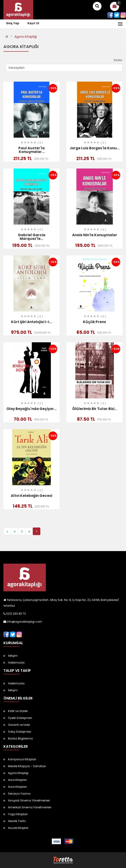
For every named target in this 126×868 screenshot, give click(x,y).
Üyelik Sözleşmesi (20, 718)
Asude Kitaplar (18, 828)
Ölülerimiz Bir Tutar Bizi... (95, 409)
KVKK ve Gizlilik (18, 711)
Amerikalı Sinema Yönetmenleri (30, 807)
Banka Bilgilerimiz (20, 738)
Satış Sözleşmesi (20, 732)
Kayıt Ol (33, 23)
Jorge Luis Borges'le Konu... (95, 148)
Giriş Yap (13, 23)
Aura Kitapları (17, 780)
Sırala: (118, 60)
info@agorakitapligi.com (24, 622)
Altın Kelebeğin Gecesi (31, 496)
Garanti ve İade (19, 725)
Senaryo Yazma (19, 794)
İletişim (13, 656)
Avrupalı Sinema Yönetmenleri (29, 800)
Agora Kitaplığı (26, 37)
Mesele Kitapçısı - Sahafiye (27, 766)
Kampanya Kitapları (22, 759)
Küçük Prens (94, 322)
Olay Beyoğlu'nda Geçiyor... (31, 409)
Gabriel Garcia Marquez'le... (32, 237)
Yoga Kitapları (18, 814)
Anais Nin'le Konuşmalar (95, 235)
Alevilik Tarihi (17, 821)
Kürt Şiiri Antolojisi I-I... (31, 322)
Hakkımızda (16, 663)
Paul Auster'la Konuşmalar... (31, 150)
